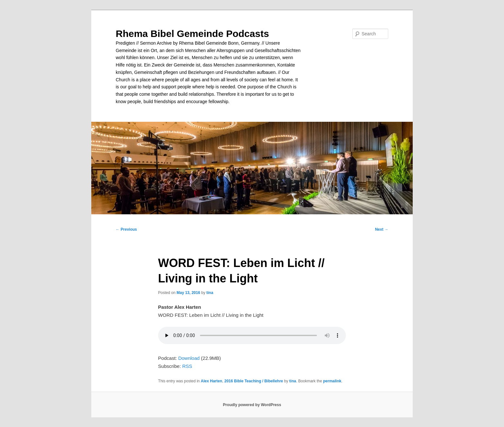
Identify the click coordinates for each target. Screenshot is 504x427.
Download (189, 358)
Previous (126, 229)
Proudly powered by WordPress (252, 405)
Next (382, 229)
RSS (187, 366)
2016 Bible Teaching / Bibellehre (254, 381)
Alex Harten (212, 381)
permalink (332, 381)
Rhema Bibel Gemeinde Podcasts (192, 34)
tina (210, 293)
